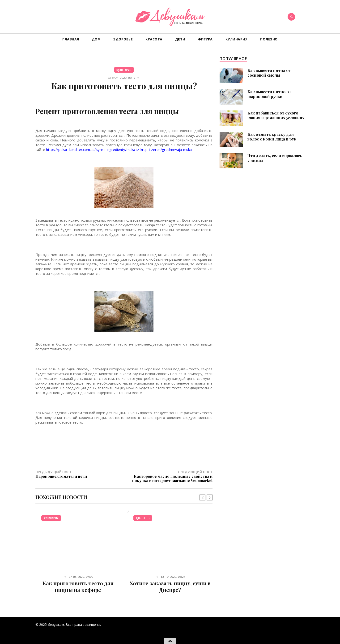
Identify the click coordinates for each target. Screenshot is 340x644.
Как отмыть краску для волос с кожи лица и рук (272, 136)
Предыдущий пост (80, 474)
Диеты (140, 518)
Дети (180, 39)
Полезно (269, 39)
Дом (96, 39)
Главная (71, 39)
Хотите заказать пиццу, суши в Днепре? (170, 587)
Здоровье (123, 39)
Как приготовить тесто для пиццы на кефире (78, 587)
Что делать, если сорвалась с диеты (275, 158)
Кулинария (237, 39)
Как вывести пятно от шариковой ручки (269, 94)
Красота (154, 39)
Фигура (205, 39)
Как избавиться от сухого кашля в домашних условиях (276, 115)
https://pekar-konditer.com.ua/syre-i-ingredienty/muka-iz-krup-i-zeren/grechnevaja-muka (119, 149)
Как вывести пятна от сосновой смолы (269, 73)
